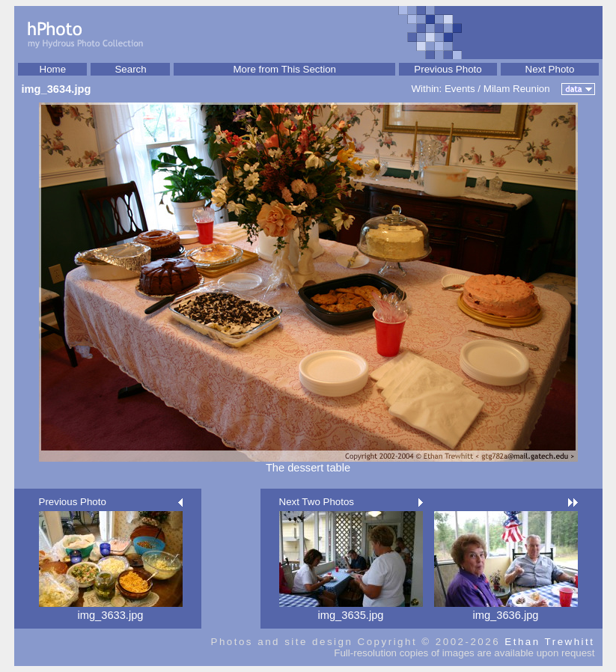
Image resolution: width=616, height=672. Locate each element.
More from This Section (284, 69)
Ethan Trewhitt (549, 642)
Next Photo (550, 69)
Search (130, 69)
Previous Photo (448, 69)
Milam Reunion (517, 89)
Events (460, 89)
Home (53, 69)
